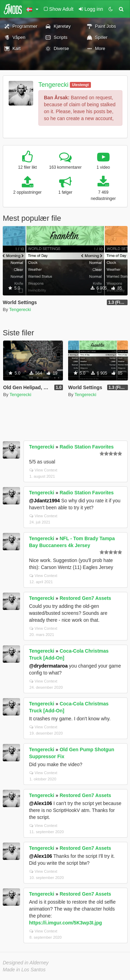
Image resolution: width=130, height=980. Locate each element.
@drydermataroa (48, 666)
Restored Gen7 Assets (85, 598)
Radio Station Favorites (86, 447)
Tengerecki (53, 85)
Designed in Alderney (26, 963)
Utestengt (80, 85)
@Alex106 (41, 803)
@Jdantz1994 (44, 501)
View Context (43, 470)
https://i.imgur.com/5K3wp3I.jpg (66, 923)
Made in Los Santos (24, 970)
